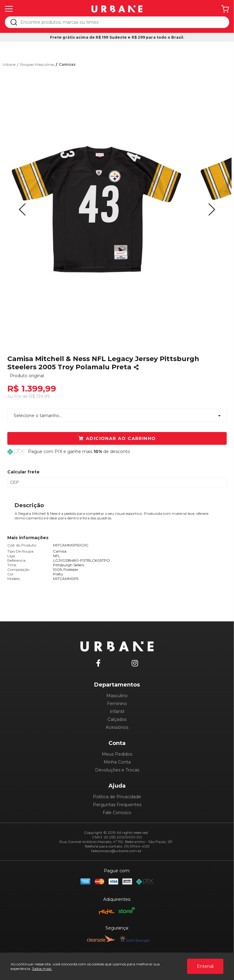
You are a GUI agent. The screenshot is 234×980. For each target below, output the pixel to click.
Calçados (117, 719)
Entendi (205, 966)
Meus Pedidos (117, 754)
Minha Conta (117, 762)
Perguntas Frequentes (117, 805)
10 (18, 396)
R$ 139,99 (39, 396)
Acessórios (117, 727)
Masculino (117, 696)
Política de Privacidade (117, 797)
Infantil (117, 711)
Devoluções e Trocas (117, 770)
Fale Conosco (117, 813)
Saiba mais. (42, 969)
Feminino (117, 704)
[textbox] (121, 22)
